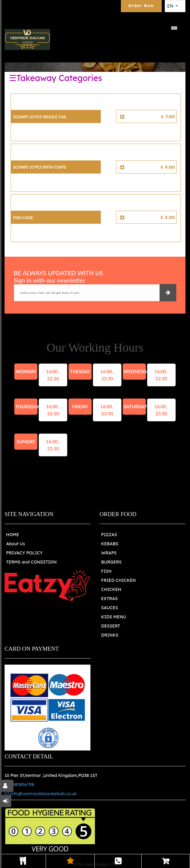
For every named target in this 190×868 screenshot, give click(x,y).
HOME (12, 535)
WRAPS (109, 553)
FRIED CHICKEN (118, 580)
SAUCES (109, 608)
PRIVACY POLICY (24, 553)
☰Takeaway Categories (56, 78)
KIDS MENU (114, 617)
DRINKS (110, 635)
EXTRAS (109, 599)
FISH (106, 571)
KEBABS (110, 544)
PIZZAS (109, 535)
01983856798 (19, 785)
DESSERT (111, 626)
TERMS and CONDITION (31, 562)
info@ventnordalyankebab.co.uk (41, 794)
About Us (16, 544)
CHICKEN (111, 589)
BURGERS (111, 562)
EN (173, 6)
